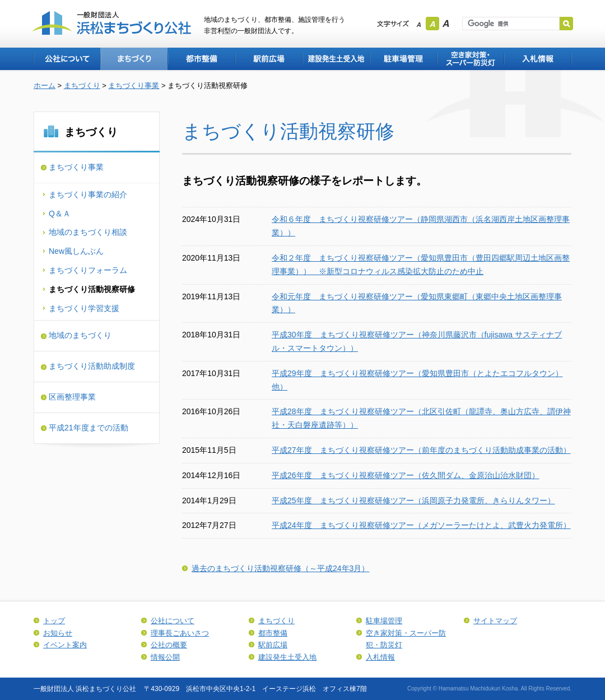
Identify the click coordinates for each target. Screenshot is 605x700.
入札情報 (538, 59)
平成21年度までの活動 (89, 428)
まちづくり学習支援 (84, 308)
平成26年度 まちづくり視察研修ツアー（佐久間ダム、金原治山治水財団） (406, 475)
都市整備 (201, 59)
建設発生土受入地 (336, 59)
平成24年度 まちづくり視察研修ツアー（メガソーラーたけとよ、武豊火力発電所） (421, 525)
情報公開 (165, 657)
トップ (54, 621)
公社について (67, 59)
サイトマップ (495, 621)
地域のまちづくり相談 (88, 232)
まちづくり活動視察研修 (92, 289)
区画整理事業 (72, 397)
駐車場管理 (403, 59)
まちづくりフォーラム (88, 270)
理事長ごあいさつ (180, 633)
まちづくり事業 (134, 85)
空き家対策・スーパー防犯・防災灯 (470, 59)
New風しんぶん (76, 251)
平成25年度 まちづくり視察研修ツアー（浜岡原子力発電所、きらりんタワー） (413, 500)
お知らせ (58, 633)
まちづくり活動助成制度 (92, 366)
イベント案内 (65, 645)
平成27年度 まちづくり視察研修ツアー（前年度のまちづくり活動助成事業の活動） (421, 450)
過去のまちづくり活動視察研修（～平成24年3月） (280, 568)
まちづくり (134, 59)
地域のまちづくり (80, 335)
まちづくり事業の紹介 (88, 194)
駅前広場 (268, 59)
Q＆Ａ (60, 214)
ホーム (45, 85)
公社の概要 (169, 645)
